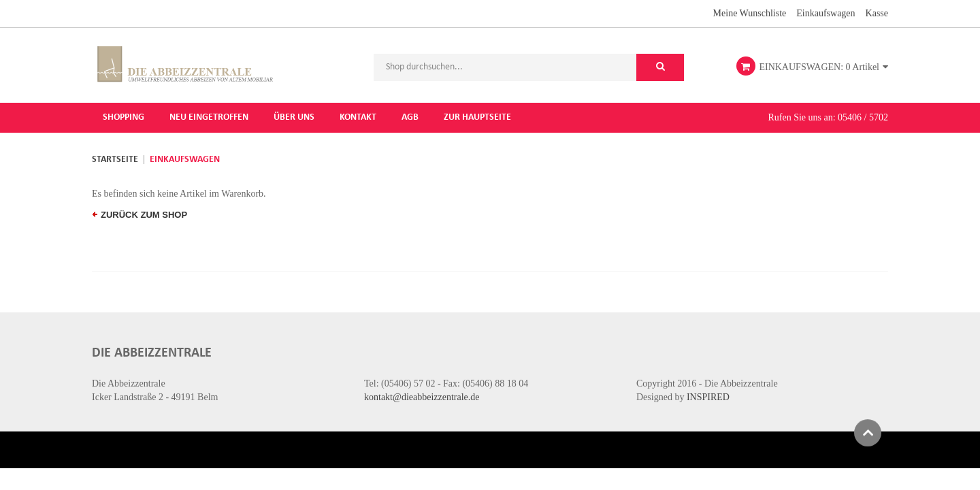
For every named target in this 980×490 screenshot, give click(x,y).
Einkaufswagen (826, 13)
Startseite (115, 159)
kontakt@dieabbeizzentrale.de (422, 396)
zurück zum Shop (140, 214)
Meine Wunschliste (750, 13)
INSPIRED (708, 396)
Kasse (877, 13)
